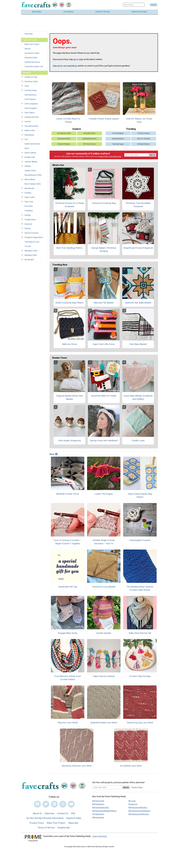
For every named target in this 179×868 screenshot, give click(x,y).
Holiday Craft (30, 157)
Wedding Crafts (31, 255)
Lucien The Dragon (104, 494)
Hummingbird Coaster (140, 540)
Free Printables (118, 133)
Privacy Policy (104, 157)
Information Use (115, 157)
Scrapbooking (30, 220)
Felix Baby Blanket (138, 344)
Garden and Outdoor (32, 144)
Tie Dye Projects (144, 133)
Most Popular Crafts (33, 184)
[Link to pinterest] (54, 804)
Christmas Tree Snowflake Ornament (138, 205)
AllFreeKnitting (98, 804)
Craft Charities (30, 99)
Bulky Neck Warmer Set (140, 633)
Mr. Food (132, 801)
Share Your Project (32, 44)
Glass (27, 148)
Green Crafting (30, 153)
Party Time (29, 202)
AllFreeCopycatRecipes (138, 808)
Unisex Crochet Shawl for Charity (68, 120)
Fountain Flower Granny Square (104, 119)
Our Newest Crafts (32, 53)
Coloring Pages (31, 90)
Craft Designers (31, 108)
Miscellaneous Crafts (33, 175)
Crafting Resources (32, 62)
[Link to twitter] (46, 804)
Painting (28, 193)
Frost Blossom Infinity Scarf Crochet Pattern (68, 678)
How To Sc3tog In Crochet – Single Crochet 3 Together (68, 542)
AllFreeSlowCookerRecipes (139, 811)
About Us (37, 813)
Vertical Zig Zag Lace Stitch (140, 723)
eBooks (28, 49)
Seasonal (28, 224)
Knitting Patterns (144, 144)
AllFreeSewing (98, 817)
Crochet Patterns (64, 144)
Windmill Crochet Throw (68, 494)
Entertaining (29, 135)
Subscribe (29, 34)
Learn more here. (100, 836)
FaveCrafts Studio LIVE (34, 67)
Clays (27, 86)
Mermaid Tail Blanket (104, 303)
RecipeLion (133, 804)
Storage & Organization (34, 237)
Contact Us (63, 813)
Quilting (28, 215)
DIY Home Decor (89, 144)
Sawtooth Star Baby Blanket (138, 303)
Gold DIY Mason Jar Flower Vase (139, 120)
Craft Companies (31, 104)
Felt (26, 139)
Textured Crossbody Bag (104, 203)
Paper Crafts (30, 197)
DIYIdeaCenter (98, 814)
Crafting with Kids (32, 117)
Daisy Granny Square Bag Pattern (140, 495)
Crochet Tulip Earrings (140, 676)
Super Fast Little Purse (104, 344)
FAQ (73, 813)
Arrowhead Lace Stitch (131, 766)
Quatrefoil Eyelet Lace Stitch (104, 723)
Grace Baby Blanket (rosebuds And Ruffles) (138, 397)
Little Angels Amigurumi (69, 441)
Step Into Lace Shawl (68, 723)
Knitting (28, 166)
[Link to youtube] (71, 804)
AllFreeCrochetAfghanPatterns (104, 811)
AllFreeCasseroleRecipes (139, 814)
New (54, 454)
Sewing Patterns (118, 139)
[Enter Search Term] (134, 5)
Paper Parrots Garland (104, 676)
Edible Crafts (30, 130)
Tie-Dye (28, 246)
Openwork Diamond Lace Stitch (77, 766)
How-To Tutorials (144, 139)
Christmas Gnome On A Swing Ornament (69, 205)
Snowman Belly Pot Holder (104, 396)
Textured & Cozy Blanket (104, 587)
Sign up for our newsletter (65, 66)
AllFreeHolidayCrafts (101, 808)
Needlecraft (29, 188)
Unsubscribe (64, 828)
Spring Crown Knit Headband (104, 441)
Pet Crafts (29, 206)
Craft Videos (30, 113)
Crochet (28, 122)
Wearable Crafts (31, 251)
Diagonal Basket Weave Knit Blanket (69, 397)
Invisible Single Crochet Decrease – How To (104, 542)
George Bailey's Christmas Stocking (104, 250)
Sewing (28, 228)
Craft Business (30, 95)
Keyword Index (74, 818)
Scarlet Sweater (104, 633)
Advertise (49, 813)
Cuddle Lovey (138, 441)
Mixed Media (30, 179)
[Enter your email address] (107, 787)
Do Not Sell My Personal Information (45, 818)
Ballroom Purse (69, 344)
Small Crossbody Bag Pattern (69, 303)
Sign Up (152, 155)
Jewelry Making (31, 162)
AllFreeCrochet (98, 801)
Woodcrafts (29, 260)
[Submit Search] (154, 5)
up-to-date (78, 59)
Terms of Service (46, 828)
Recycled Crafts (31, 58)
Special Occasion (31, 233)
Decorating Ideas (31, 126)
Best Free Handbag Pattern (69, 248)
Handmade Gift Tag (68, 587)
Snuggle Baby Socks (68, 633)
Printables (29, 211)
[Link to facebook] (37, 804)
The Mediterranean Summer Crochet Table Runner (140, 588)
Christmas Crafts (31, 81)
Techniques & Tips (32, 242)
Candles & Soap (31, 77)
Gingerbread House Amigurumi (138, 248)
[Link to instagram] (63, 804)
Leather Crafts (30, 171)
